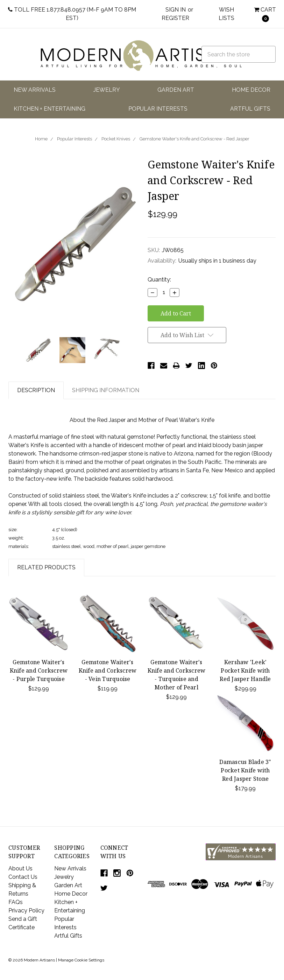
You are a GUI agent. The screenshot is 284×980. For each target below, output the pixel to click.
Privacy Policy (26, 911)
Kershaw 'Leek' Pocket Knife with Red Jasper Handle (245, 670)
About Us (20, 868)
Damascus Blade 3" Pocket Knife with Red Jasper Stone (245, 770)
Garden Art (176, 90)
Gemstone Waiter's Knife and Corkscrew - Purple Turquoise (39, 670)
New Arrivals (35, 90)
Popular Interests (158, 109)
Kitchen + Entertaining (49, 109)
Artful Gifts (250, 109)
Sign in (176, 10)
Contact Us (23, 877)
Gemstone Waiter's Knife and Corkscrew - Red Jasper (194, 139)
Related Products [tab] (46, 567)
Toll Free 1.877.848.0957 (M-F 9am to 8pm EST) (72, 14)
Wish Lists (226, 14)
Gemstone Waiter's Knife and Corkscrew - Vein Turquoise (108, 670)
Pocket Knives (116, 139)
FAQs (16, 902)
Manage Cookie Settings (81, 960)
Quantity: (159, 280)
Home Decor (251, 90)
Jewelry (107, 90)
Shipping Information (106, 390)
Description (36, 390)
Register (175, 18)
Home (41, 139)
